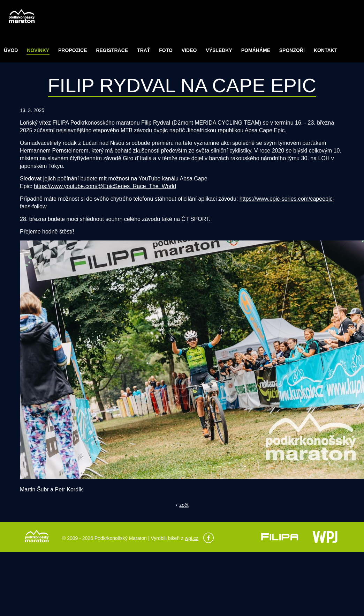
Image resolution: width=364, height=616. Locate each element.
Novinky (38, 50)
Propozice (73, 50)
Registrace (112, 50)
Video (189, 50)
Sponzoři (292, 50)
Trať (143, 50)
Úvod (11, 50)
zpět (184, 505)
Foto (166, 50)
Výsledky (219, 50)
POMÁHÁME (256, 50)
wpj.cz (192, 538)
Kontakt (325, 50)
